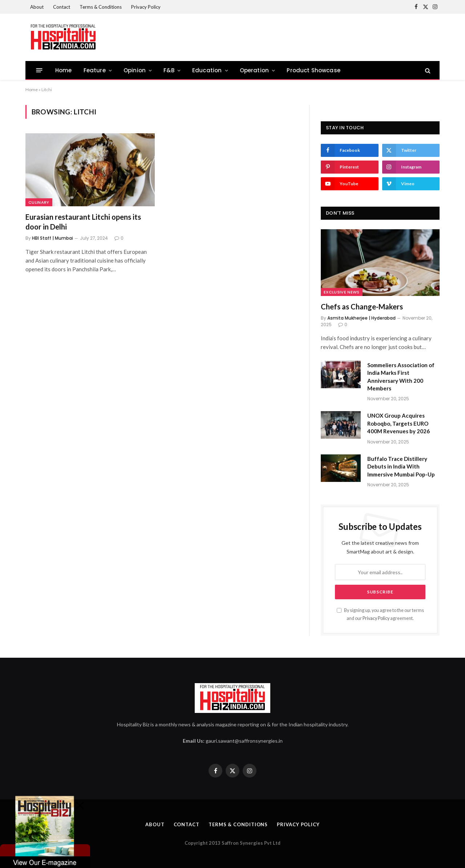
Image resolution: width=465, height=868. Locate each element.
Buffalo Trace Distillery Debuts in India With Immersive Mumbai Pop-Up (401, 467)
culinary (39, 202)
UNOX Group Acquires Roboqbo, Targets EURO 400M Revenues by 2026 (399, 423)
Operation (254, 70)
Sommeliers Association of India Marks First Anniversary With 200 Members (401, 377)
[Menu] (39, 70)
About (37, 7)
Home (64, 70)
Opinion (135, 70)
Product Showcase (314, 70)
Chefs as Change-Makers (362, 307)
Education (207, 70)
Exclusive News (342, 292)
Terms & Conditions (101, 7)
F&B (169, 70)
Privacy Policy (146, 7)
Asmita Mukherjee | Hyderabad (361, 318)
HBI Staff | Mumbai (52, 238)
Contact (62, 7)
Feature (95, 70)
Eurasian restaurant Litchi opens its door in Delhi (83, 222)
